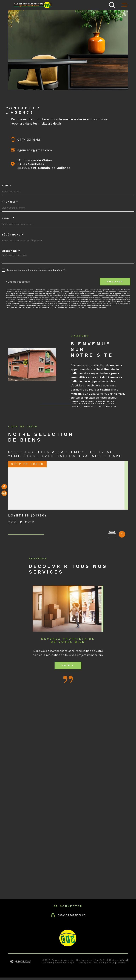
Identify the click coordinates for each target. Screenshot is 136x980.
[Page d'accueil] (34, 5)
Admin (82, 963)
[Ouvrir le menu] (125, 5)
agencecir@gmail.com (35, 150)
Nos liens (92, 963)
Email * (8, 218)
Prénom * (10, 202)
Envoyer (115, 282)
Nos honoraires (84, 960)
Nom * (7, 186)
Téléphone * (13, 235)
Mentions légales (118, 960)
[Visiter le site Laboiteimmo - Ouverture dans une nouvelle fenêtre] (21, 961)
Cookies (121, 963)
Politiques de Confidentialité (50, 307)
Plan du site (101, 960)
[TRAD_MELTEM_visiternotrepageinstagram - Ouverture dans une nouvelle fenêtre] (4, 493)
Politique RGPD (107, 963)
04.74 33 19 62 (29, 140)
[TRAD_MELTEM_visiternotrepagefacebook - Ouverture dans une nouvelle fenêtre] (4, 487)
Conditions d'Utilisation (77, 307)
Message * (11, 251)
